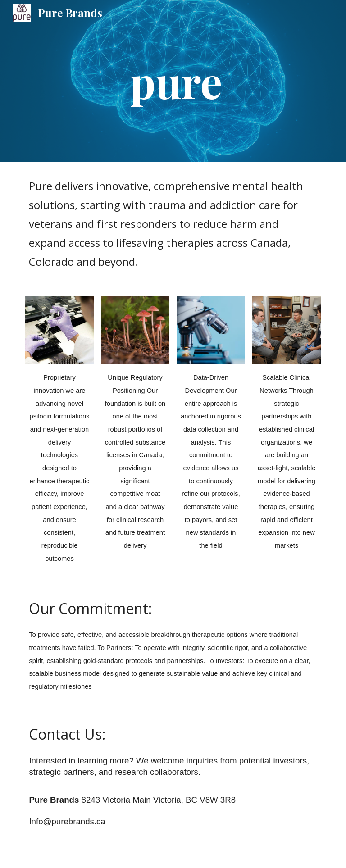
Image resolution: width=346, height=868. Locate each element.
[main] (198, 81)
